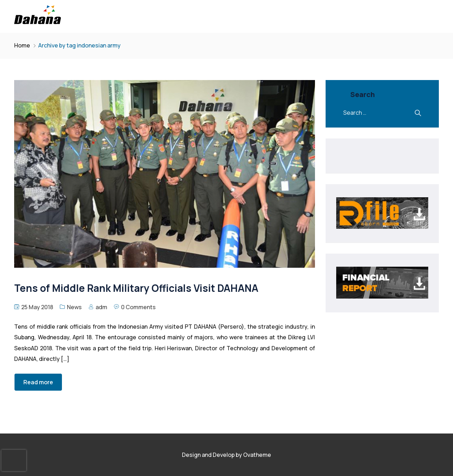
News (74, 307)
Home (22, 45)
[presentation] (14, 460)
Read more (38, 382)
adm (101, 307)
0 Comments (138, 307)
